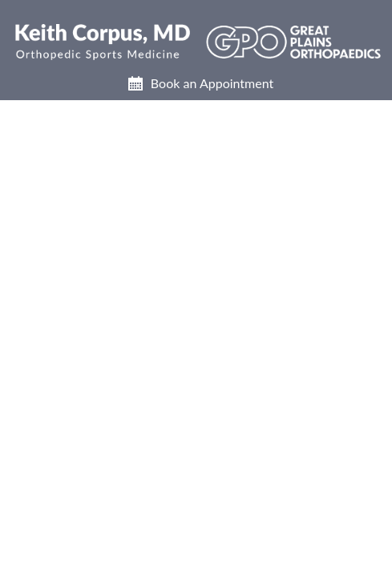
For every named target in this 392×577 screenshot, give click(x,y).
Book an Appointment (212, 83)
